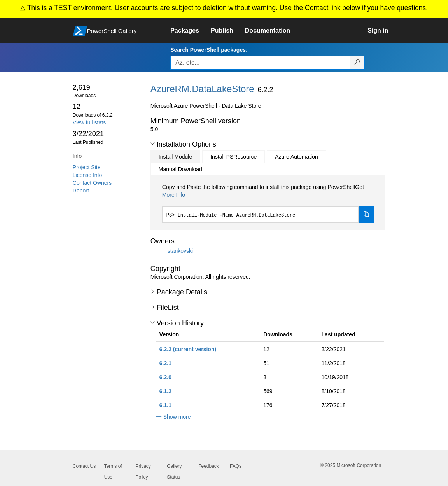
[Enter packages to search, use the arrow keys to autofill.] (260, 63)
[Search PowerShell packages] (357, 63)
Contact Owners (92, 183)
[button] (153, 144)
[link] (191, 31)
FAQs (236, 466)
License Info (87, 175)
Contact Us (84, 466)
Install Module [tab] (175, 157)
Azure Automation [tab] (297, 157)
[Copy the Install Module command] (366, 215)
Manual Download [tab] (180, 169)
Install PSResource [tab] (234, 157)
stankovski (180, 251)
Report (81, 191)
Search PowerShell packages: (209, 50)
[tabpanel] (268, 203)
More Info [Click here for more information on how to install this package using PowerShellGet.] (174, 195)
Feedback (209, 466)
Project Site (87, 167)
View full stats (89, 122)
